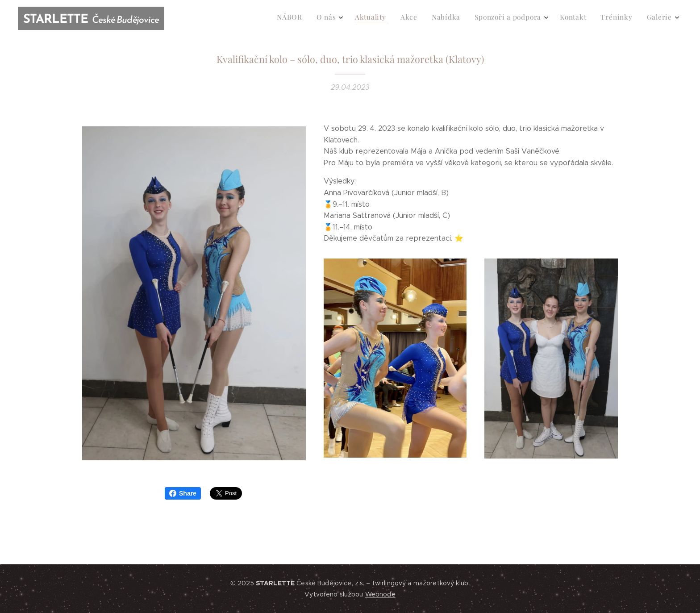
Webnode (380, 594)
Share (183, 493)
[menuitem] (551, 18)
